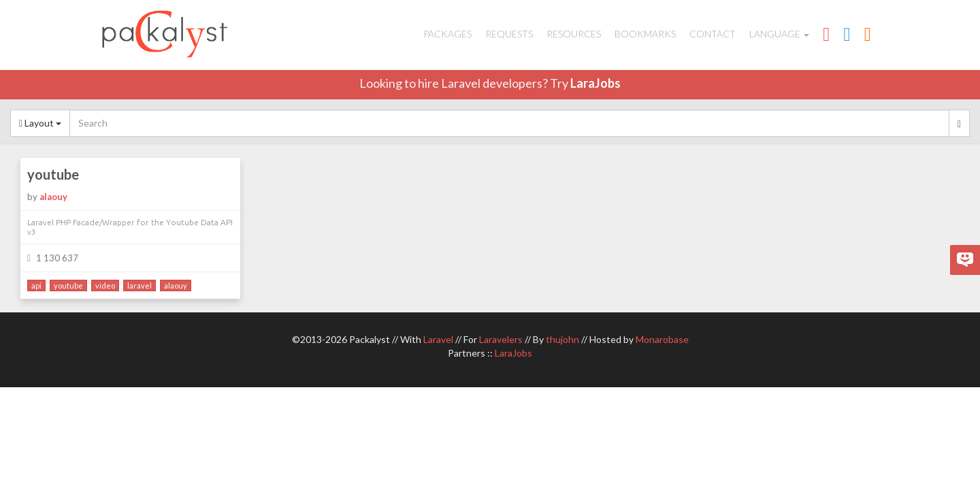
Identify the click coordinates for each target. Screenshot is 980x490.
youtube (53, 174)
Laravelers (501, 339)
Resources (574, 34)
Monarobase (662, 339)
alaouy (53, 197)
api (36, 285)
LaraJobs (595, 83)
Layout (40, 123)
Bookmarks (645, 34)
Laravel (438, 339)
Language (779, 34)
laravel (140, 285)
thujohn (562, 339)
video (105, 285)
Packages (447, 34)
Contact (713, 34)
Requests (509, 34)
